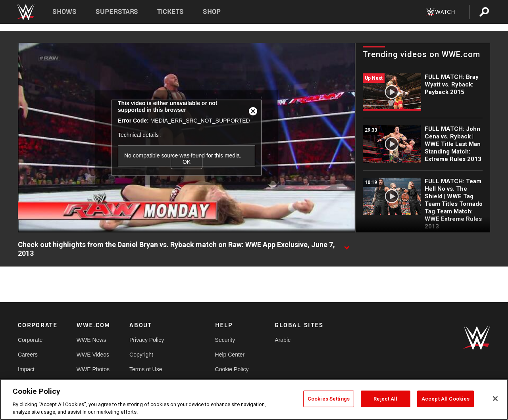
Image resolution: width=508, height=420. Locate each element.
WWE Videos (93, 355)
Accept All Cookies (445, 399)
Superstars (117, 12)
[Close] (495, 399)
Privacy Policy (147, 340)
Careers (28, 355)
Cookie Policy (232, 369)
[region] (254, 399)
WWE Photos (93, 369)
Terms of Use (146, 369)
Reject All (385, 399)
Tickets (170, 12)
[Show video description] (346, 245)
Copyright (141, 355)
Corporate (30, 340)
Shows (64, 12)
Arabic (283, 340)
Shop (212, 12)
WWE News (91, 340)
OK (187, 162)
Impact (26, 369)
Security (225, 340)
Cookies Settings (329, 399)
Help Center (230, 355)
